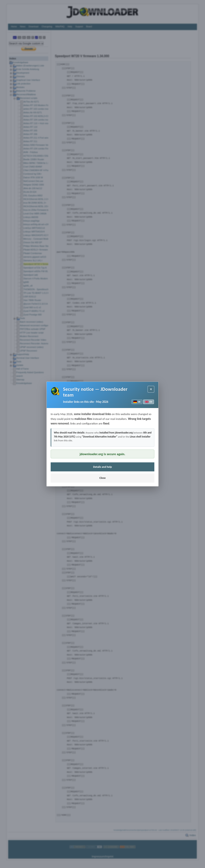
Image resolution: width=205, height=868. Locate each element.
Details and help (102, 467)
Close (102, 478)
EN (149, 402)
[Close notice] (151, 389)
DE (137, 402)
